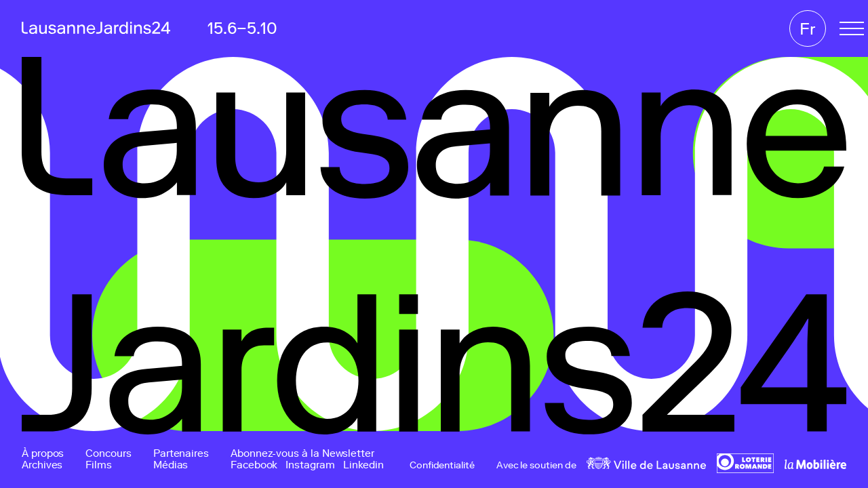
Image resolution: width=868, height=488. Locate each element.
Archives (42, 465)
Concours (108, 454)
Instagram (310, 465)
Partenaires (181, 454)
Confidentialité (442, 466)
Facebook (254, 465)
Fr (808, 29)
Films (99, 465)
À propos (43, 454)
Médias (171, 465)
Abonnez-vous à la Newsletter (302, 454)
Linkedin (363, 465)
